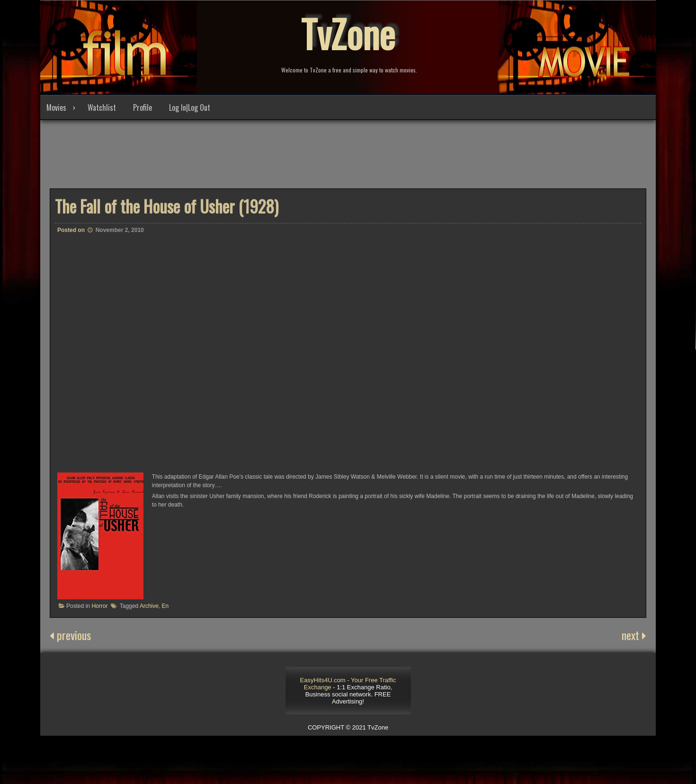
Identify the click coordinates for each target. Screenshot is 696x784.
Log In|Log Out (190, 107)
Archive (149, 606)
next (634, 635)
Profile (143, 107)
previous (70, 635)
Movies (56, 107)
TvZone (348, 33)
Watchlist (102, 107)
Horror (99, 606)
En (165, 606)
